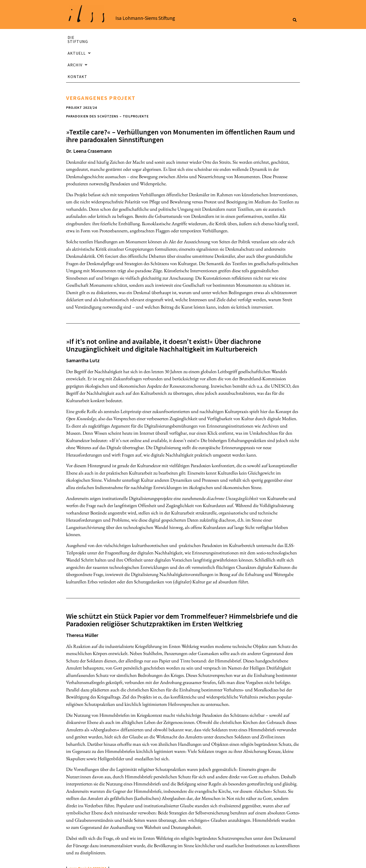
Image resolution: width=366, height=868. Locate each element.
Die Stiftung (98, 37)
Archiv (217, 37)
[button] (160, 37)
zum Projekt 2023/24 (88, 829)
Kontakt (272, 37)
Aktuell (159, 37)
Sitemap (290, 860)
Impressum (194, 860)
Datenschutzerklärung (243, 860)
